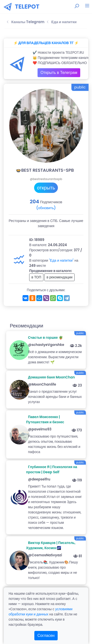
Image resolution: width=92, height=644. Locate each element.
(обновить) (46, 208)
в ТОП (36, 277)
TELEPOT (27, 7)
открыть (46, 188)
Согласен (46, 636)
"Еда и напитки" (61, 260)
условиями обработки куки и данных (40, 612)
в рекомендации (60, 277)
